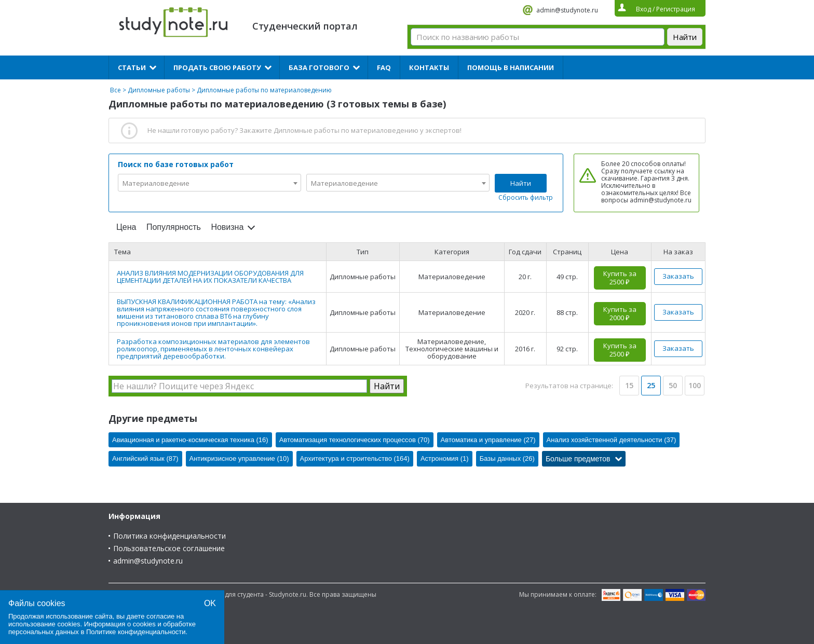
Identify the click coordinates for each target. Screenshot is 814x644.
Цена (126, 227)
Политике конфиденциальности (136, 632)
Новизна (227, 227)
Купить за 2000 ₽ (620, 313)
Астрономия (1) (445, 458)
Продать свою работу (217, 67)
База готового (319, 67)
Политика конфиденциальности (169, 536)
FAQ (384, 67)
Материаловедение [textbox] (156, 183)
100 (695, 385)
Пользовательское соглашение (169, 548)
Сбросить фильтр (526, 197)
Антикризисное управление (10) (239, 458)
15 (629, 385)
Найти (521, 183)
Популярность (174, 227)
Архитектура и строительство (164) (355, 458)
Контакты (429, 67)
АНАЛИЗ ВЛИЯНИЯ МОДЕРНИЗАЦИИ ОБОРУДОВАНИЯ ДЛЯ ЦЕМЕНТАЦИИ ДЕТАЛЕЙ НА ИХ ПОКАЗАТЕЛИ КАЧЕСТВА (210, 277)
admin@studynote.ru (567, 10)
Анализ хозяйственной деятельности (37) (612, 440)
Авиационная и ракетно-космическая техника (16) (190, 440)
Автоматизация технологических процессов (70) (355, 440)
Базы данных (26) (507, 458)
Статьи (132, 67)
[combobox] (209, 183)
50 (673, 385)
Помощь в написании (511, 67)
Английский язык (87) (145, 458)
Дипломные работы (159, 90)
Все (116, 90)
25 (651, 385)
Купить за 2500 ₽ (620, 278)
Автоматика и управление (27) (488, 440)
